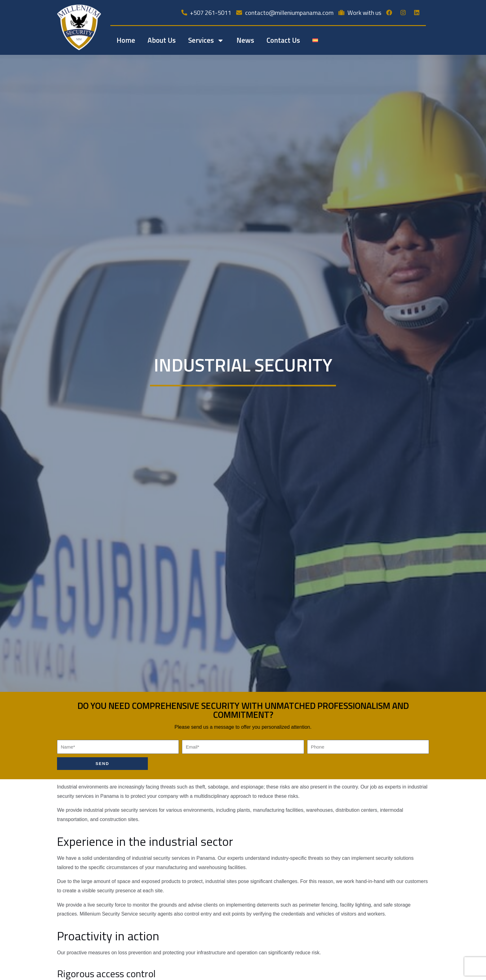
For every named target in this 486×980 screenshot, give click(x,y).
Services (206, 40)
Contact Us (283, 40)
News (245, 40)
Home (126, 40)
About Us (162, 40)
